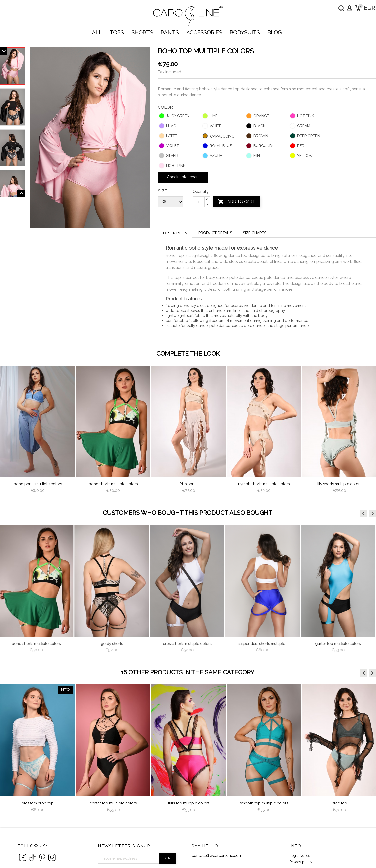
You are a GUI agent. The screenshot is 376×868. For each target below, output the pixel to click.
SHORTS (142, 32)
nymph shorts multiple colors (264, 484)
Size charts (255, 233)
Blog (275, 32)
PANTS (170, 32)
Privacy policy (301, 862)
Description (175, 233)
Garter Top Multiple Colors (339, 644)
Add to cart (237, 202)
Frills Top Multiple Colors (189, 803)
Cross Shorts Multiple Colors (189, 644)
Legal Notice (300, 856)
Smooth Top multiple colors (264, 803)
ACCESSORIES (204, 32)
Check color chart (183, 177)
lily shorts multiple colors (339, 484)
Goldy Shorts (113, 644)
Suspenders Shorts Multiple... (264, 644)
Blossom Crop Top (38, 803)
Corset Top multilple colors (113, 803)
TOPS (117, 32)
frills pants (188, 484)
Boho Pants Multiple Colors (38, 484)
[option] (38, 431)
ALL (97, 32)
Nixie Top (339, 803)
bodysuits (245, 32)
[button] (364, 514)
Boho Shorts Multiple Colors (113, 484)
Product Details (215, 233)
